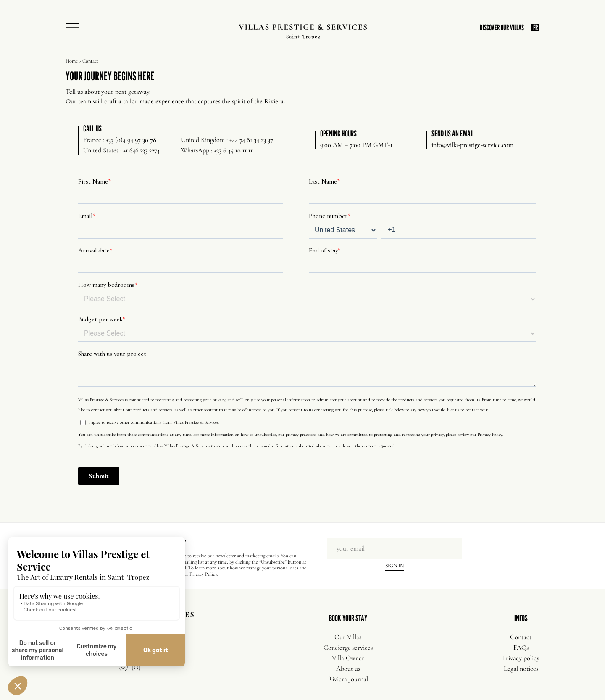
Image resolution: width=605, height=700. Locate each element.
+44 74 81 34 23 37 (251, 140)
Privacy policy (521, 658)
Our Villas (348, 637)
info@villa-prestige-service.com (472, 145)
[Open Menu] (75, 28)
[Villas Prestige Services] (303, 32)
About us (348, 669)
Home (72, 61)
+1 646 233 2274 (141, 150)
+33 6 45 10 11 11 (233, 150)
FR (535, 27)
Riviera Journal (348, 679)
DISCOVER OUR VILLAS (502, 28)
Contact (521, 637)
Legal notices (521, 669)
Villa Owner (348, 658)
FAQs (521, 648)
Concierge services (348, 648)
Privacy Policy (203, 574)
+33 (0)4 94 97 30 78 (131, 140)
